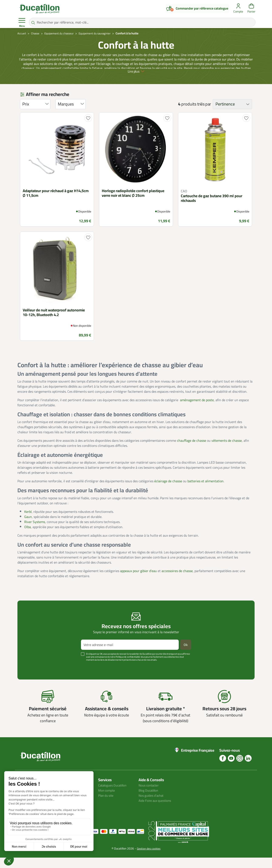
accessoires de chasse (177, 581)
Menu (22, 23)
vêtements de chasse (227, 451)
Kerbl (28, 522)
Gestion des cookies (149, 859)
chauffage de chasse (192, 451)
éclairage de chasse (168, 491)
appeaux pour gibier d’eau (138, 581)
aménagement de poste (197, 410)
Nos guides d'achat (152, 806)
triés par (204, 114)
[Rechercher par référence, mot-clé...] (142, 22)
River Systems (35, 532)
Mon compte (107, 801)
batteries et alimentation (205, 491)
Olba (28, 537)
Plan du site (107, 806)
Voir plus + (32, 677)
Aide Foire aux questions (156, 811)
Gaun (28, 527)
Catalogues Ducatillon (114, 796)
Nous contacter (150, 796)
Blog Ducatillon (149, 801)
